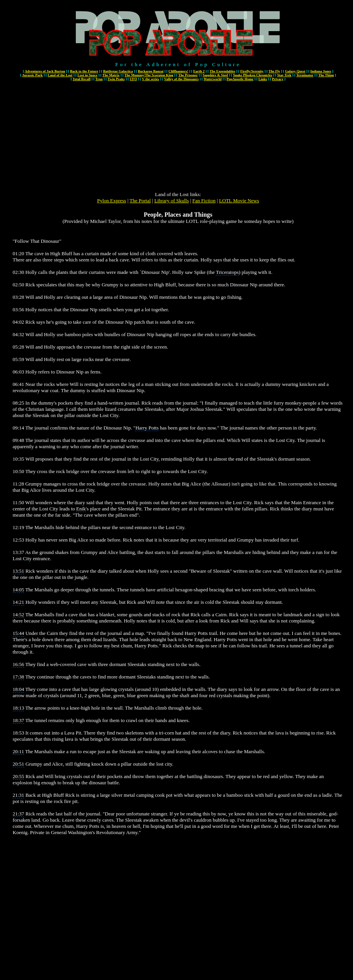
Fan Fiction (204, 201)
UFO (133, 79)
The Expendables (222, 71)
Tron (99, 79)
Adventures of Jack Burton (45, 71)
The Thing (326, 75)
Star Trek (284, 75)
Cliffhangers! (178, 71)
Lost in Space (87, 75)
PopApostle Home (240, 79)
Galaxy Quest (295, 71)
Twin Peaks (116, 79)
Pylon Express (112, 201)
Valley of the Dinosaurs (181, 79)
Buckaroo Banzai (150, 71)
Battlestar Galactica (118, 71)
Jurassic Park (32, 75)
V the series (150, 79)
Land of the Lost (60, 75)
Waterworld (213, 79)
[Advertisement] (178, 137)
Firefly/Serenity (252, 71)
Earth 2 (199, 71)
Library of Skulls (172, 201)
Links (263, 79)
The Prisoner (188, 75)
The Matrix (111, 75)
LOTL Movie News (239, 201)
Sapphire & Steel (215, 75)
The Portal (140, 201)
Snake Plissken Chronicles (253, 75)
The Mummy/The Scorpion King (149, 75)
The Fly (274, 71)
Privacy (278, 79)
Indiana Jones (321, 71)
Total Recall (82, 79)
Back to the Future (84, 71)
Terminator (305, 75)
